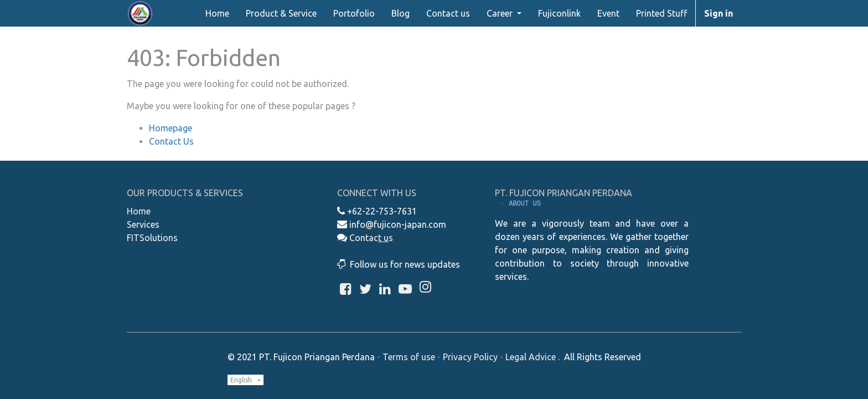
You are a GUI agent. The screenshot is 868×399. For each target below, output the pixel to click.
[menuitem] (217, 13)
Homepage (170, 128)
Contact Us (171, 141)
